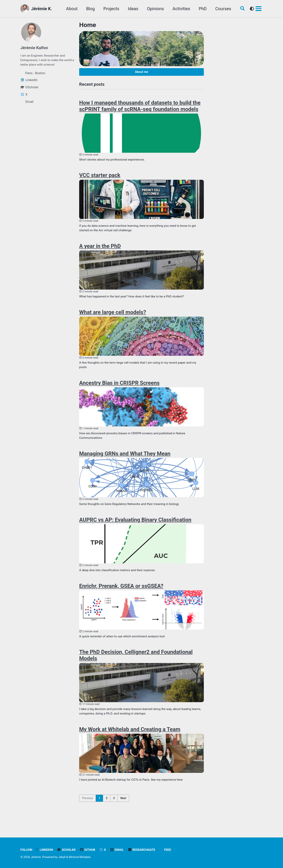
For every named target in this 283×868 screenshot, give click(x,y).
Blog (88, 9)
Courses (221, 9)
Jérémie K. (42, 9)
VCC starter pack (100, 178)
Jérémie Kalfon (35, 48)
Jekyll (63, 857)
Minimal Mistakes (82, 857)
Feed (173, 850)
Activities (179, 9)
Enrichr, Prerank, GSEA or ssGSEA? (121, 596)
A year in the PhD (100, 250)
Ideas (131, 9)
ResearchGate (147, 850)
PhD (200, 9)
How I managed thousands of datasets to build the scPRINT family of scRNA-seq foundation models (140, 108)
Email (121, 850)
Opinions (153, 9)
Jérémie (36, 857)
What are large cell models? (113, 317)
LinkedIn (45, 850)
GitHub (91, 850)
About (69, 9)
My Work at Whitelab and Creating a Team (130, 742)
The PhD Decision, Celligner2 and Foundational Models (136, 667)
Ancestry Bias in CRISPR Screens (119, 390)
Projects (109, 9)
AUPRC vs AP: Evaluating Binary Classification (135, 529)
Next (123, 812)
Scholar (68, 850)
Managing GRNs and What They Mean (125, 462)
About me (141, 73)
